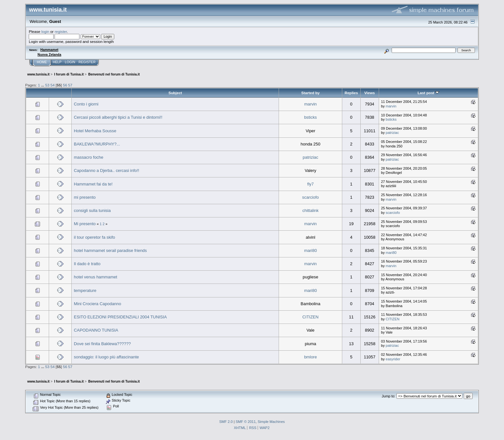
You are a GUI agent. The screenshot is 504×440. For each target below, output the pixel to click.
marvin (310, 104)
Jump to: (388, 396)
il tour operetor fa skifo (95, 237)
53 (47, 85)
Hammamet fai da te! (93, 184)
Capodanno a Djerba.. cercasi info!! (107, 170)
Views (370, 93)
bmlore (310, 357)
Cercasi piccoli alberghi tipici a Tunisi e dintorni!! (118, 117)
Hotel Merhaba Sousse (95, 131)
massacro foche (89, 157)
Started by (310, 93)
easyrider (393, 359)
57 (70, 85)
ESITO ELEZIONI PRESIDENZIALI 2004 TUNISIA (120, 317)
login (45, 31)
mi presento (85, 197)
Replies (351, 93)
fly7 (311, 184)
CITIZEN (311, 317)
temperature (85, 290)
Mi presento (85, 224)
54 (52, 85)
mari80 (310, 250)
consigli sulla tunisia (92, 210)
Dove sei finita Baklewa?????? (103, 344)
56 (65, 85)
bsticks (310, 117)
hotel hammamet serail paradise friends (110, 250)
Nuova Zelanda (49, 55)
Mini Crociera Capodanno (98, 304)
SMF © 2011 (246, 422)
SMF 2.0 (226, 422)
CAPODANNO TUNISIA (96, 330)
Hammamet (49, 50)
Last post (428, 93)
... (43, 85)
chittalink (311, 210)
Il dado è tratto (87, 264)
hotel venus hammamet (96, 277)
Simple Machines (271, 422)
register (61, 31)
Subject (175, 93)
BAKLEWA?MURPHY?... (97, 144)
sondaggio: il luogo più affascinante (106, 357)
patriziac (392, 133)
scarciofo (311, 197)
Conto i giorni (86, 104)
